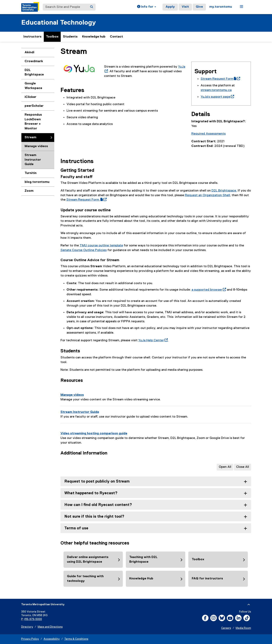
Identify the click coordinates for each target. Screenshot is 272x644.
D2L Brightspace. (224, 191)
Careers (226, 628)
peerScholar (34, 106)
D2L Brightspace (34, 73)
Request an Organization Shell (207, 195)
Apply (170, 7)
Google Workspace (33, 86)
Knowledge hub (94, 37)
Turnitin (31, 173)
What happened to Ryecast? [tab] (91, 493)
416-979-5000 (33, 619)
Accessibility (52, 639)
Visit (185, 7)
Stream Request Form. (86, 200)
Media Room (243, 628)
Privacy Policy (30, 639)
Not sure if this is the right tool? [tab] (94, 517)
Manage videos (36, 146)
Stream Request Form (220, 79)
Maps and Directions (50, 627)
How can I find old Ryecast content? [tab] (98, 505)
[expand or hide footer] (249, 605)
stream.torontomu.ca (216, 90)
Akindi (29, 52)
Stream (30, 137)
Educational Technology (58, 23)
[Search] (92, 7)
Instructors (32, 37)
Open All (225, 467)
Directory (27, 627)
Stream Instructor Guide (33, 160)
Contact (116, 37)
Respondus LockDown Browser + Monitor (33, 122)
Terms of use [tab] (76, 528)
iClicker (30, 97)
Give (199, 7)
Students (70, 37)
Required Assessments (208, 134)
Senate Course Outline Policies (84, 250)
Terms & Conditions (76, 639)
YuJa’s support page (217, 97)
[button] (147, 7)
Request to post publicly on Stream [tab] (97, 481)
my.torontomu (221, 7)
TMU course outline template (101, 246)
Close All (243, 467)
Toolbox (52, 37)
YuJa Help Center (153, 340)
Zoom (29, 191)
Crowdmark (34, 61)
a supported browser (209, 290)
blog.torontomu (37, 182)
